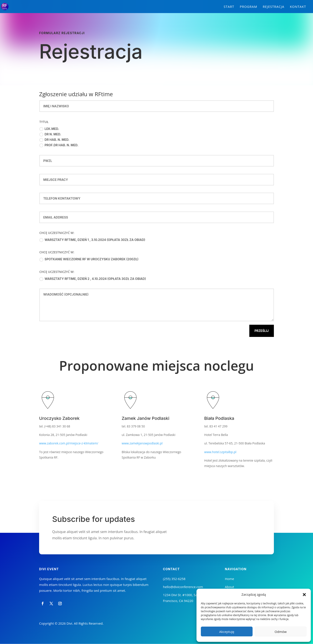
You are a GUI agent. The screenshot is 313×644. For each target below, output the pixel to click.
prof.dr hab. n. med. (59, 145)
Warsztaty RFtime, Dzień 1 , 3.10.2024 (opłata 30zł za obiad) (92, 240)
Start (229, 7)
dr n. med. (50, 134)
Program (248, 7)
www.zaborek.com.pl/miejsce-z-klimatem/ (69, 443)
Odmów (281, 632)
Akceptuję (227, 632)
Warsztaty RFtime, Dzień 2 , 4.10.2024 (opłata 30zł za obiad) (93, 279)
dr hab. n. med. (54, 140)
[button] (304, 595)
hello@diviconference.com (183, 587)
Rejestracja (274, 7)
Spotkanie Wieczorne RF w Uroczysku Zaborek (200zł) (89, 259)
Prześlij (262, 331)
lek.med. (49, 129)
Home (230, 579)
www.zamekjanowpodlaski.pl (142, 443)
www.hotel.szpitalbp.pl (220, 452)
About (230, 587)
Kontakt (298, 7)
